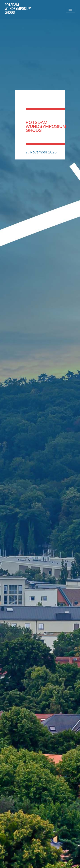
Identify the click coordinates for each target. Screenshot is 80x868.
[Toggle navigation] (71, 9)
